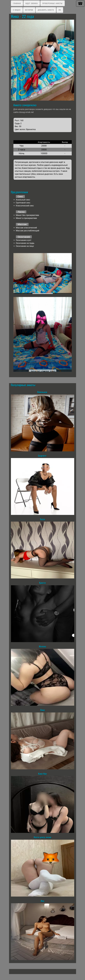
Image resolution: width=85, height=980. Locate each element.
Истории (29, 10)
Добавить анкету (46, 10)
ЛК (60, 10)
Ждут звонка (32, 3)
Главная (17, 3)
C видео (17, 10)
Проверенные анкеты (52, 3)
